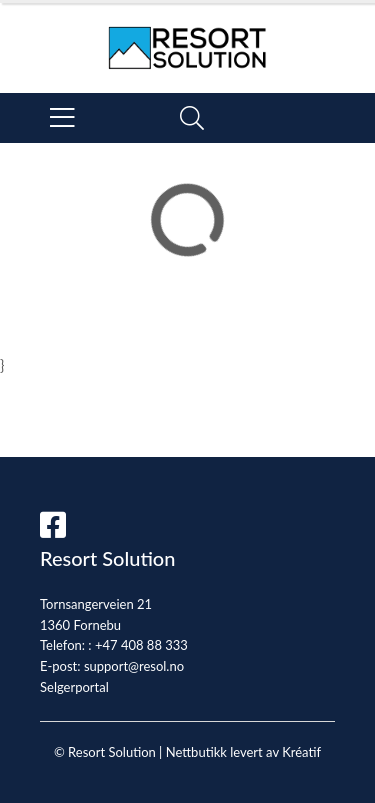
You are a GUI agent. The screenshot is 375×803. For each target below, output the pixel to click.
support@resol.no (134, 666)
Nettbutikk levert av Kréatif (243, 752)
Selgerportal (74, 687)
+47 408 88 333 (141, 645)
